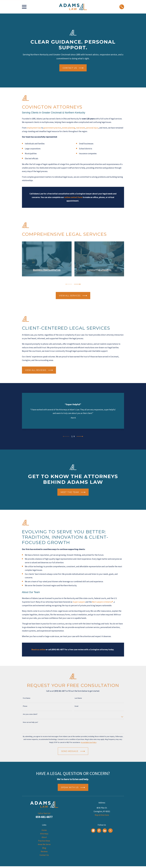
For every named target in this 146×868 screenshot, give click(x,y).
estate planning (69, 128)
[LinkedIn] (105, 830)
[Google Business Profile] (93, 830)
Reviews (44, 851)
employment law (34, 128)
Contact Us (44, 855)
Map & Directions (102, 815)
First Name (27, 698)
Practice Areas (44, 841)
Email (76, 706)
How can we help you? (30, 722)
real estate (81, 128)
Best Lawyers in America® (103, 602)
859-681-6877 (44, 817)
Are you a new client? (30, 714)
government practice (52, 128)
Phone (25, 706)
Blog (44, 848)
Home (44, 830)
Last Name (78, 698)
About (44, 837)
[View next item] (77, 284)
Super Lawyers (79, 602)
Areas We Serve (44, 844)
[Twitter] (110, 830)
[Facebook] (99, 830)
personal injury (92, 128)
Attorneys (44, 834)
